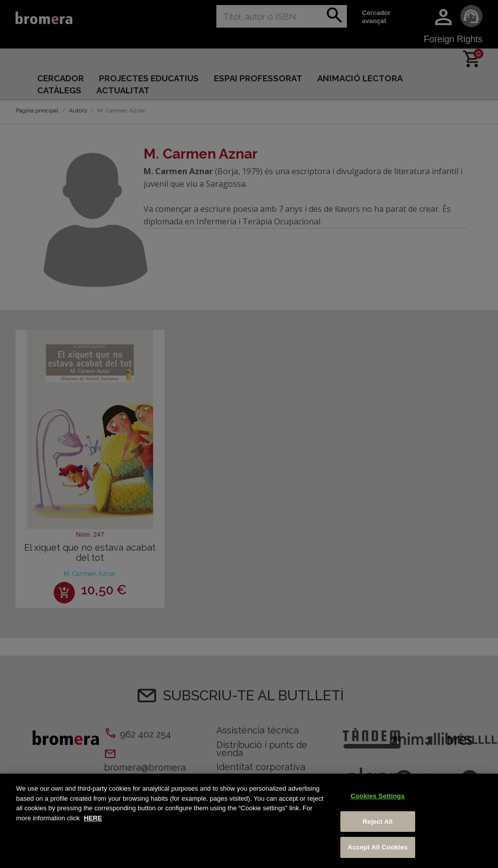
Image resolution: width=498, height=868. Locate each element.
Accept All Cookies (378, 847)
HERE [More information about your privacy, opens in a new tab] (93, 818)
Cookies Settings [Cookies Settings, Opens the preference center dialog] (378, 796)
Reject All (378, 822)
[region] (249, 821)
